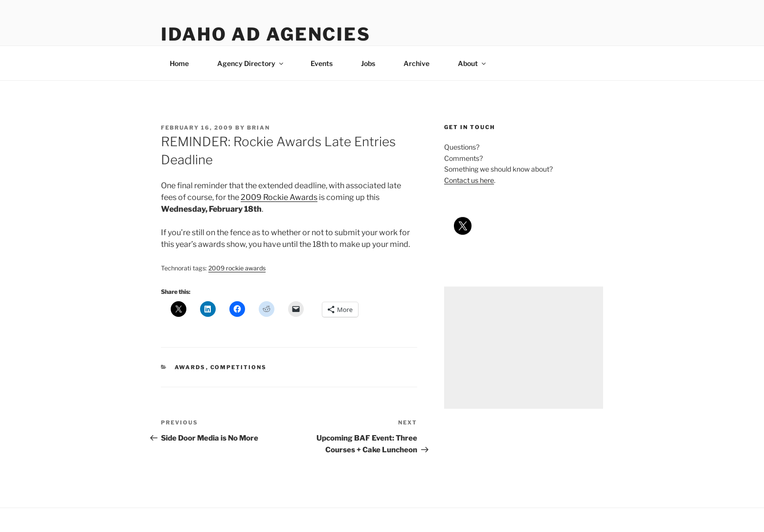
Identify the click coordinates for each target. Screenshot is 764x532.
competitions (239, 367)
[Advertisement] (524, 348)
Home (179, 63)
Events (322, 63)
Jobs (368, 63)
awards (190, 367)
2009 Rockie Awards (279, 197)
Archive (416, 63)
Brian (258, 128)
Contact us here (469, 180)
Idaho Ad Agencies (266, 34)
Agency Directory (251, 63)
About (472, 63)
